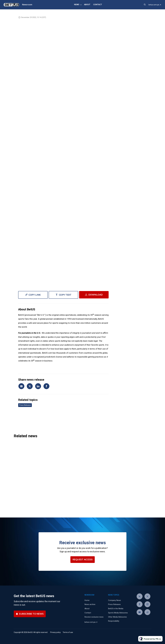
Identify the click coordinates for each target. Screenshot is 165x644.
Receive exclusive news (94, 617)
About (87, 5)
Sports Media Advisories (118, 613)
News (77, 5)
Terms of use (68, 632)
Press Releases (25, 405)
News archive (90, 604)
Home (87, 600)
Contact (98, 5)
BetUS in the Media (116, 609)
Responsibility (114, 621)
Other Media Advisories (117, 617)
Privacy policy (55, 632)
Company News (115, 600)
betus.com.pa (154, 5)
